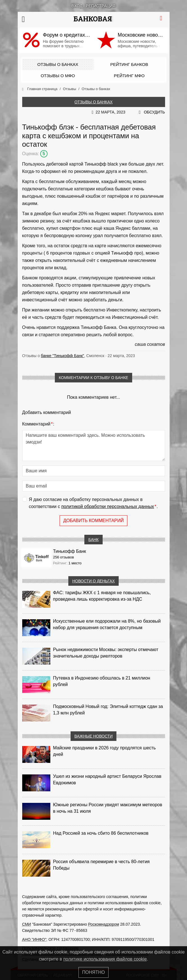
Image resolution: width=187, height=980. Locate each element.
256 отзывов (64, 557)
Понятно (93, 972)
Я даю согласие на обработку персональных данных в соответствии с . (93, 504)
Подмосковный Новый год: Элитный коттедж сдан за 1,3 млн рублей (108, 710)
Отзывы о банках (58, 64)
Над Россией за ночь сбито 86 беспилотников (101, 833)
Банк (93, 540)
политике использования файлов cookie (105, 959)
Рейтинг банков (129, 64)
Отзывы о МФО (58, 76)
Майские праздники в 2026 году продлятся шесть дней (104, 751)
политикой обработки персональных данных (108, 506)
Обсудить (154, 112)
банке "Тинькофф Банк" (62, 356)
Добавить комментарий (93, 521)
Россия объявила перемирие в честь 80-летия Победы (102, 865)
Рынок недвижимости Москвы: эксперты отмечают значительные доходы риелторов (106, 653)
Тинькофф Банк (70, 551)
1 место (75, 563)
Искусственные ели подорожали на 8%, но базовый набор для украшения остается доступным (107, 624)
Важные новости (94, 736)
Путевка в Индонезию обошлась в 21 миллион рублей (102, 681)
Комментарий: (38, 424)
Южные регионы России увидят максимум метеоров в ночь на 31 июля (108, 808)
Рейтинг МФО (129, 76)
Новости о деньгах (93, 581)
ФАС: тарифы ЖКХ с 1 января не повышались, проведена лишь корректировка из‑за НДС (102, 596)
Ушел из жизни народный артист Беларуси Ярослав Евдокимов (107, 779)
